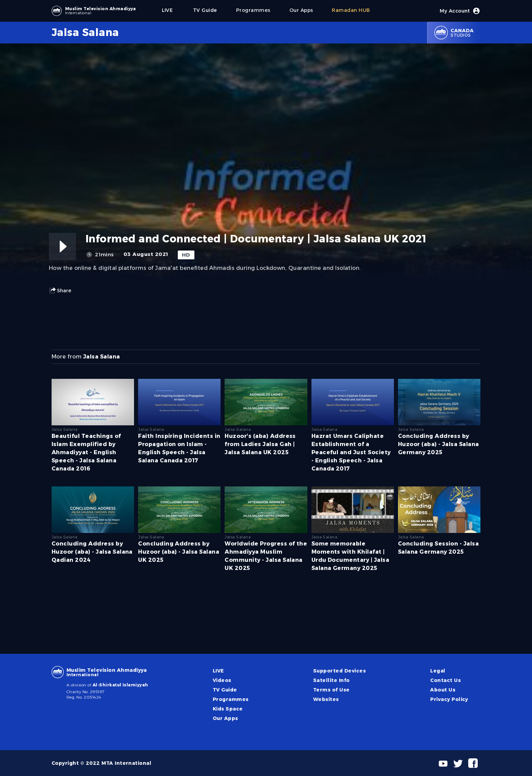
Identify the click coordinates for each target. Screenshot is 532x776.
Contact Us (445, 680)
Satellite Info (331, 680)
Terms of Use (331, 690)
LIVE (218, 671)
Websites (326, 699)
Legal (438, 671)
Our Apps (225, 718)
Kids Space (228, 709)
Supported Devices (339, 671)
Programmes (231, 699)
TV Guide (225, 690)
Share (60, 291)
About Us (443, 690)
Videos (222, 680)
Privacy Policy (449, 699)
